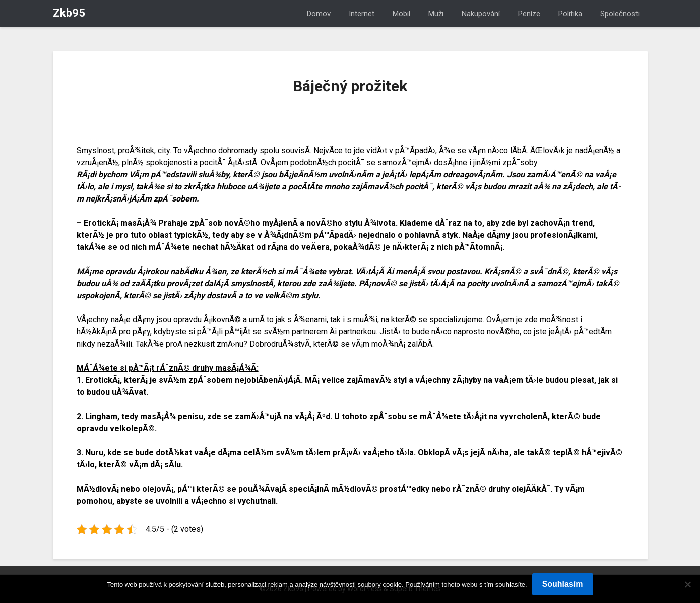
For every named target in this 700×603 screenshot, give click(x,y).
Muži (436, 14)
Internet (362, 14)
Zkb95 (69, 13)
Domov (319, 14)
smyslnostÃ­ (251, 283)
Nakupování (481, 14)
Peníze (529, 14)
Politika (570, 14)
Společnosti (620, 14)
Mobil (401, 14)
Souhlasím (563, 584)
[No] (687, 584)
